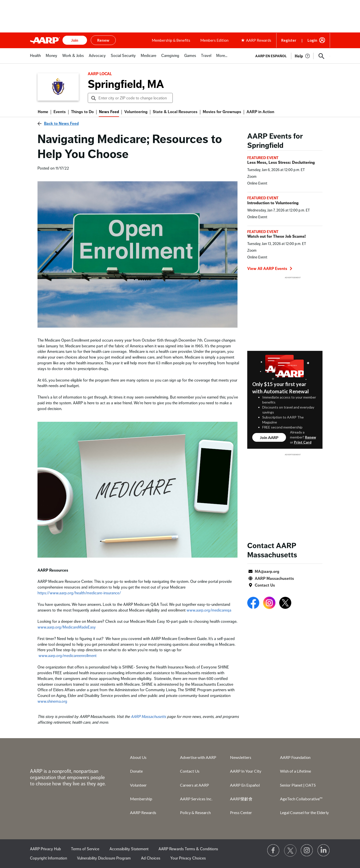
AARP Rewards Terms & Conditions (188, 849)
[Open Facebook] (253, 604)
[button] (321, 56)
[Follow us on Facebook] (273, 851)
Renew (310, 437)
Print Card (303, 442)
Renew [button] (103, 40)
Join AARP (269, 437)
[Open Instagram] (269, 604)
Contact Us (265, 585)
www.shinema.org (52, 701)
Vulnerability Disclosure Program (104, 858)
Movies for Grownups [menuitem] (222, 112)
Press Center (241, 812)
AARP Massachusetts (148, 717)
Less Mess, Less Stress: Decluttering (281, 163)
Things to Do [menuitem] (82, 112)
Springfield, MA (126, 84)
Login (312, 40)
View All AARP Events (270, 269)
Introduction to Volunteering (273, 203)
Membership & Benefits (171, 40)
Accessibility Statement (129, 849)
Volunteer (138, 785)
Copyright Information (48, 858)
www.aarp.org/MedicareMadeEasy (67, 627)
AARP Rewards (143, 812)
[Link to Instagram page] (307, 851)
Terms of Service (85, 849)
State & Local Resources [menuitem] (175, 112)
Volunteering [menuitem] (136, 112)
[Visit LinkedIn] (324, 851)
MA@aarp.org (267, 572)
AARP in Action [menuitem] (260, 112)
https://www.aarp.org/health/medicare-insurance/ (79, 593)
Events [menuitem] (60, 112)
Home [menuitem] (43, 112)
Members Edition (214, 40)
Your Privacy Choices (188, 858)
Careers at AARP (194, 785)
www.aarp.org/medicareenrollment (67, 656)
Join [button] (75, 40)
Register (289, 40)
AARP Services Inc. (196, 799)
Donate (136, 771)
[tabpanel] (290, 56)
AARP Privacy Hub (45, 849)
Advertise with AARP (198, 757)
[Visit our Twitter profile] (290, 851)
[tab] (35, 58)
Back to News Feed (61, 124)
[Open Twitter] (285, 604)
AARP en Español (271, 56)
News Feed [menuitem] (109, 112)
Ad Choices (151, 858)
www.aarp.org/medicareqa (209, 610)
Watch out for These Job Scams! (276, 236)
